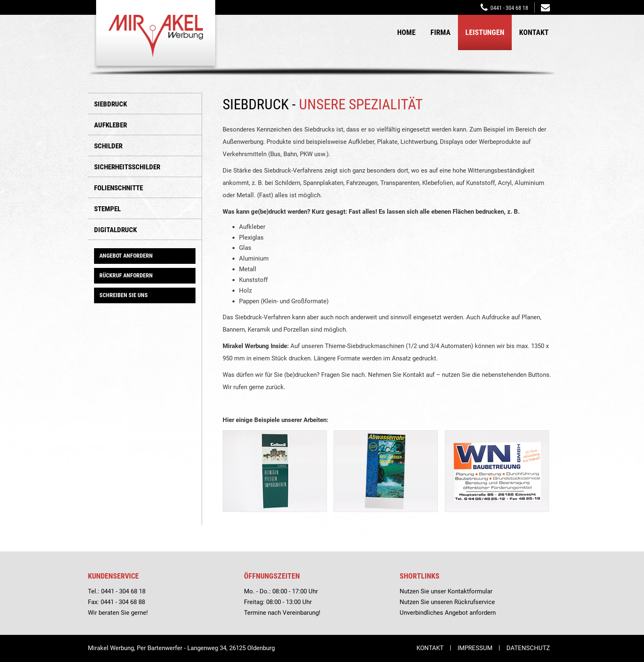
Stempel (107, 209)
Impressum (475, 648)
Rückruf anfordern (126, 275)
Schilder (108, 146)
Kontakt (534, 32)
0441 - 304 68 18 (509, 8)
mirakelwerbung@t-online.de (545, 7)
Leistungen (485, 32)
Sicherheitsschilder (127, 167)
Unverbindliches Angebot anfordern (448, 613)
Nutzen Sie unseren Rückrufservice (447, 602)
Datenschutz (528, 648)
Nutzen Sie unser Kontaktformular (446, 591)
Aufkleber (110, 125)
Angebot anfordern (126, 256)
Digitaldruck (115, 230)
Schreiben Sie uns (124, 295)
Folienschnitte (118, 188)
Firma (440, 32)
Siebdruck (110, 104)
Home (406, 32)
